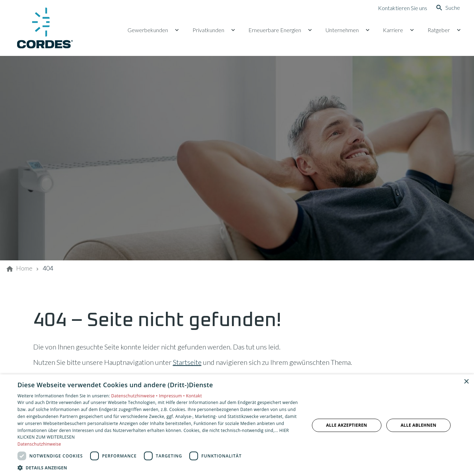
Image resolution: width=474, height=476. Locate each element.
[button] (159, 467)
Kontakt (194, 396)
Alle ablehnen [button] (418, 425)
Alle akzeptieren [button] (347, 425)
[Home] (24, 268)
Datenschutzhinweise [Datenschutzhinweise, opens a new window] (39, 444)
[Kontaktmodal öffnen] (397, 8)
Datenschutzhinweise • (135, 396)
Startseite (187, 362)
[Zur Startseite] (45, 28)
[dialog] (237, 425)
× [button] (466, 382)
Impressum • (173, 396)
